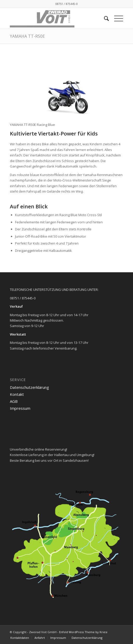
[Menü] (116, 18)
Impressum (20, 408)
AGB (14, 401)
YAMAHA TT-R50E (27, 36)
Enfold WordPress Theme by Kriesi (83, 632)
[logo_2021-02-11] (55, 18)
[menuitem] (104, 18)
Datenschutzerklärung (29, 387)
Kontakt (17, 394)
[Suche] (104, 18)
